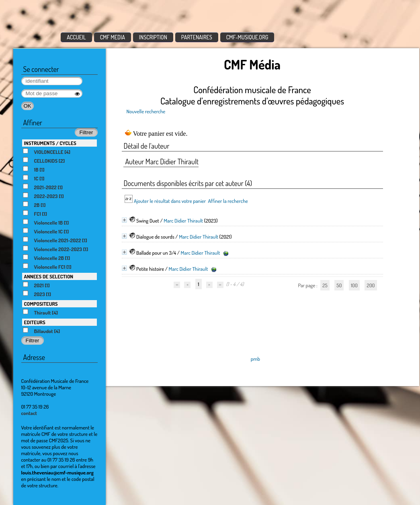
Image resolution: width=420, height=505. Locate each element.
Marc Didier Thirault (183, 221)
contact (29, 413)
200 (371, 285)
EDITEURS (35, 322)
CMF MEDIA (113, 37)
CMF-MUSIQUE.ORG (247, 37)
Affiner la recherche (228, 201)
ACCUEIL (76, 37)
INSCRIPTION (153, 37)
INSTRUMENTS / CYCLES (50, 143)
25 (325, 285)
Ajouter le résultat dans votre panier (170, 201)
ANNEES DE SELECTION (49, 276)
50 (339, 285)
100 (354, 285)
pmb (255, 359)
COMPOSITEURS (41, 304)
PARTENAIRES (197, 37)
